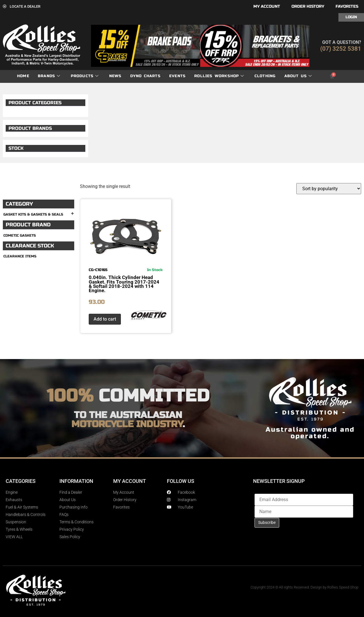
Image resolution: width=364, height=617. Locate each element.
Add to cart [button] (105, 319)
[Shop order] (329, 189)
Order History (308, 6)
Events (177, 76)
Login (351, 17)
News (115, 76)
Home (23, 76)
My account (267, 6)
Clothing (265, 76)
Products (85, 76)
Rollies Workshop (219, 76)
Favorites (347, 6)
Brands (49, 76)
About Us (298, 76)
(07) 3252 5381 (341, 49)
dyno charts (145, 76)
